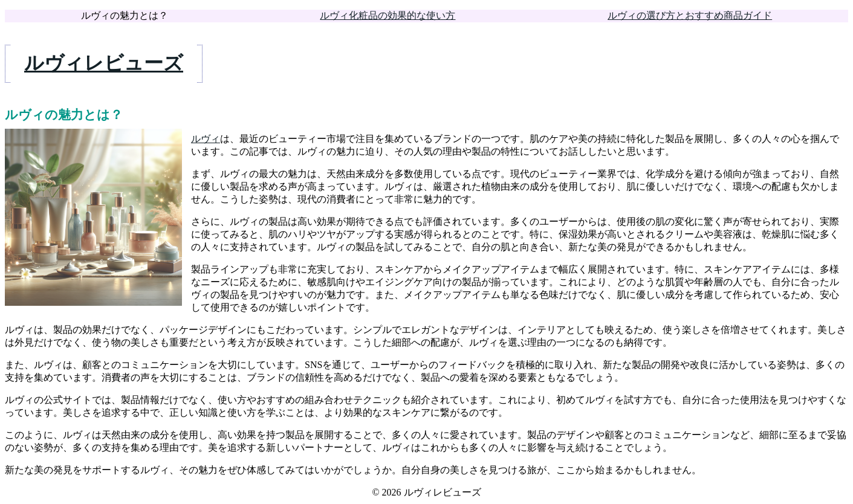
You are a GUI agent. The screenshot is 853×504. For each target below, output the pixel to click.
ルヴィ (206, 139)
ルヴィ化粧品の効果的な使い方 (388, 15)
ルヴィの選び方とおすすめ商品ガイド (690, 15)
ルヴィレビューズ (104, 63)
